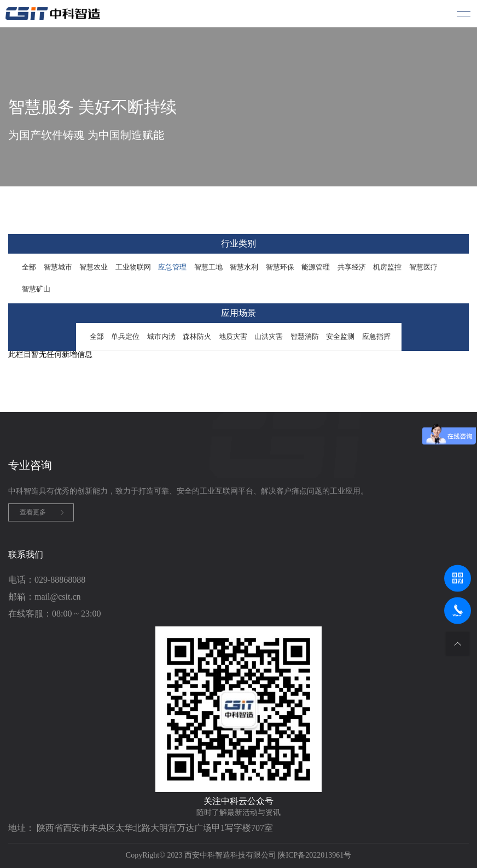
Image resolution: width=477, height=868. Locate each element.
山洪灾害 (269, 336)
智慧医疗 (423, 267)
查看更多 (33, 512)
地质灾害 (233, 336)
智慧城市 (58, 267)
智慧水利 (244, 267)
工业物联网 (133, 267)
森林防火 (197, 336)
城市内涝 (161, 336)
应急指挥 (376, 336)
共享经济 (352, 267)
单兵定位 (125, 336)
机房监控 (387, 267)
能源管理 (316, 267)
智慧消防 (305, 336)
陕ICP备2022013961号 (315, 855)
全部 (29, 267)
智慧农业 (94, 267)
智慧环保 (280, 267)
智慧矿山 (36, 289)
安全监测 (340, 336)
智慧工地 (208, 267)
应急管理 (172, 267)
